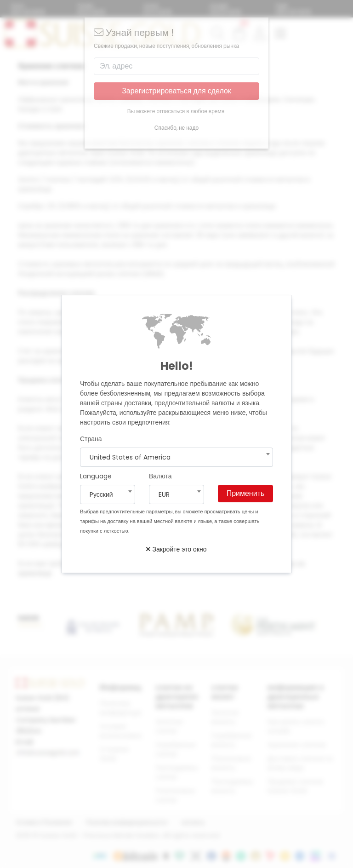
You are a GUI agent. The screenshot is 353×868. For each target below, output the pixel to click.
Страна (91, 439)
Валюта (160, 476)
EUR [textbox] (164, 494)
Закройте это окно (176, 549)
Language (96, 476)
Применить (246, 493)
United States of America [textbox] (130, 457)
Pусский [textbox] (101, 494)
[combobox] (176, 457)
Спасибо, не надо (176, 128)
